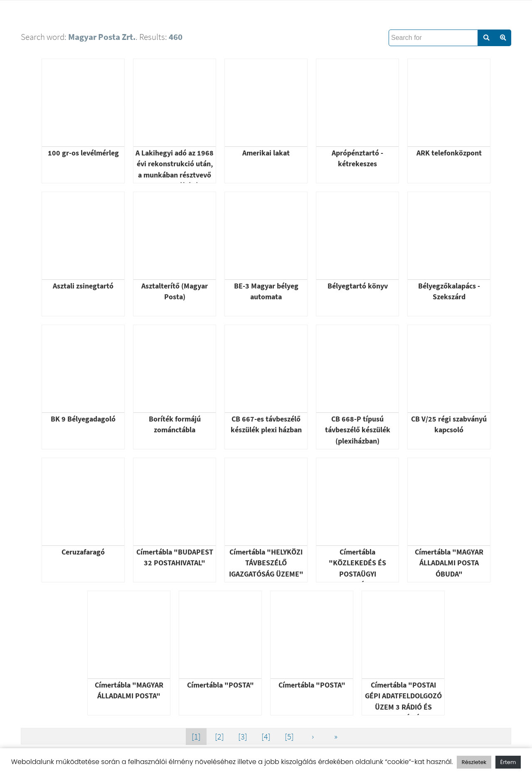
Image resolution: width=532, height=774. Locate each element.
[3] (243, 736)
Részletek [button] (474, 762)
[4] (266, 736)
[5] (289, 736)
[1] (196, 736)
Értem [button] (508, 762)
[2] (219, 736)
